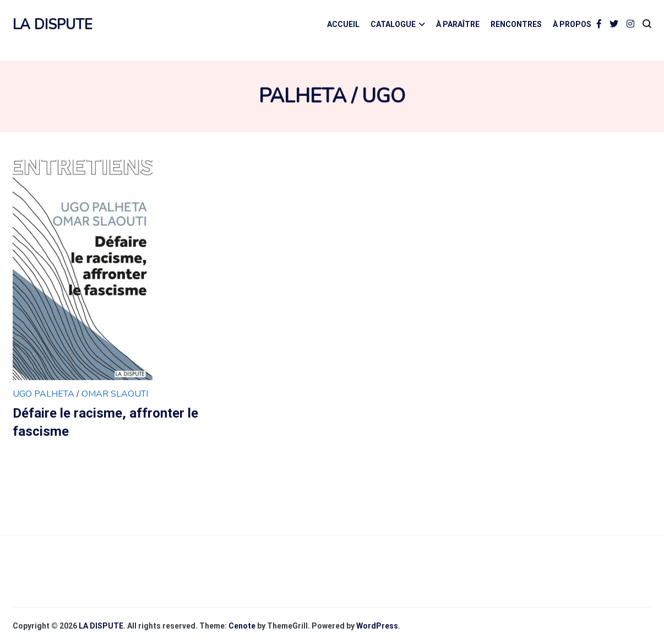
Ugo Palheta (45, 394)
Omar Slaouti (115, 394)
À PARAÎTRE (458, 24)
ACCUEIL (343, 24)
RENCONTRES (516, 24)
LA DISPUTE (53, 25)
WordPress (377, 626)
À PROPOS (572, 24)
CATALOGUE (393, 24)
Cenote (242, 626)
